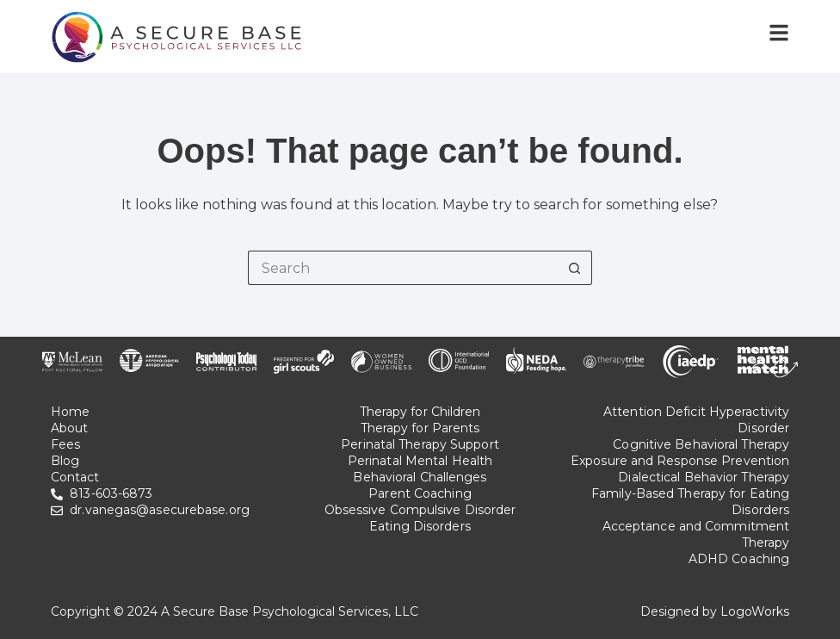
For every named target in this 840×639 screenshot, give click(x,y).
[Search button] (575, 268)
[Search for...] (403, 268)
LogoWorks (755, 611)
